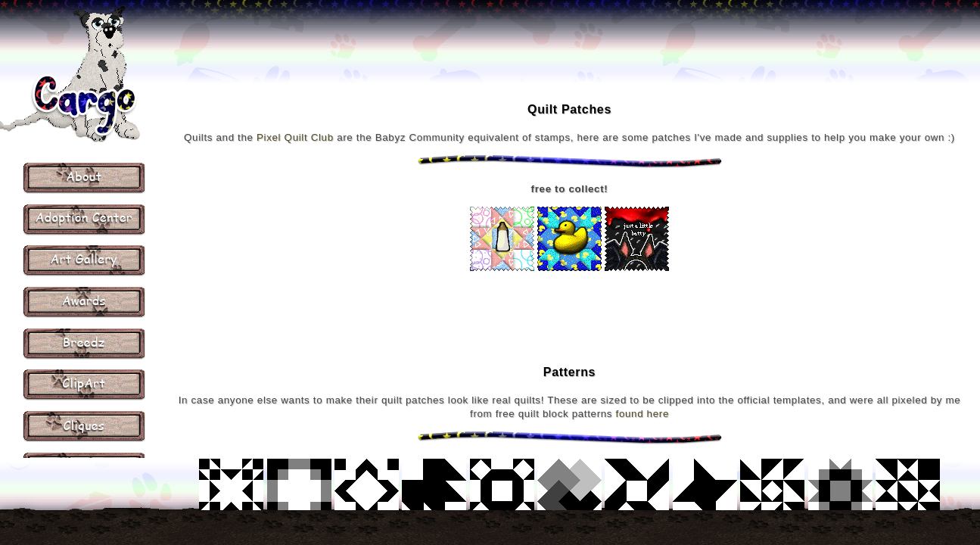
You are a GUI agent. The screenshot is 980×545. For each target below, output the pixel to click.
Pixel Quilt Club (295, 137)
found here (642, 414)
